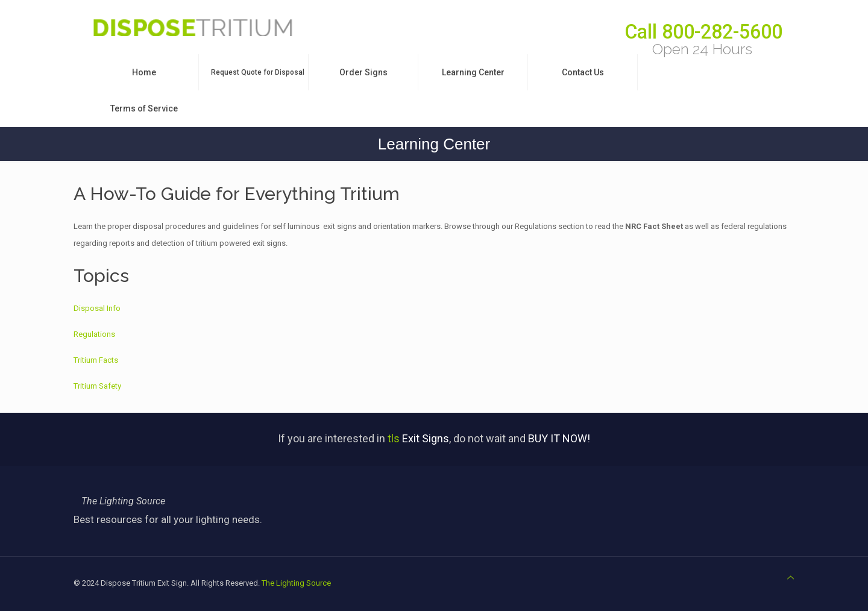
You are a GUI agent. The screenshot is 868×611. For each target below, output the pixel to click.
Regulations (94, 334)
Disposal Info (97, 308)
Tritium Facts (96, 360)
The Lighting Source (296, 583)
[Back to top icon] (791, 578)
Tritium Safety (97, 386)
